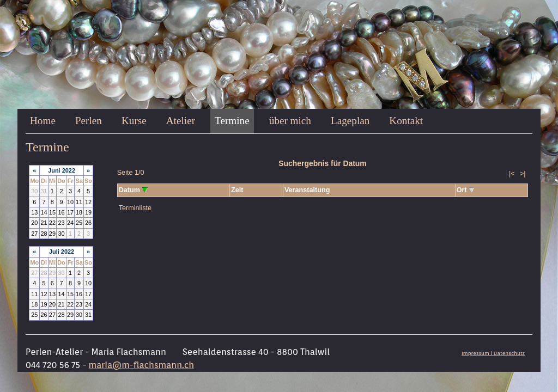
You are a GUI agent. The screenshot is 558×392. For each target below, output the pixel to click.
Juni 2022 (62, 170)
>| (523, 174)
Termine (232, 121)
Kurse (134, 121)
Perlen (89, 121)
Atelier (181, 121)
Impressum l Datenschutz (493, 353)
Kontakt (406, 121)
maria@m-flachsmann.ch (141, 365)
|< (512, 174)
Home (43, 121)
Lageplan (350, 121)
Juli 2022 (62, 252)
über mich (290, 121)
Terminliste (135, 208)
